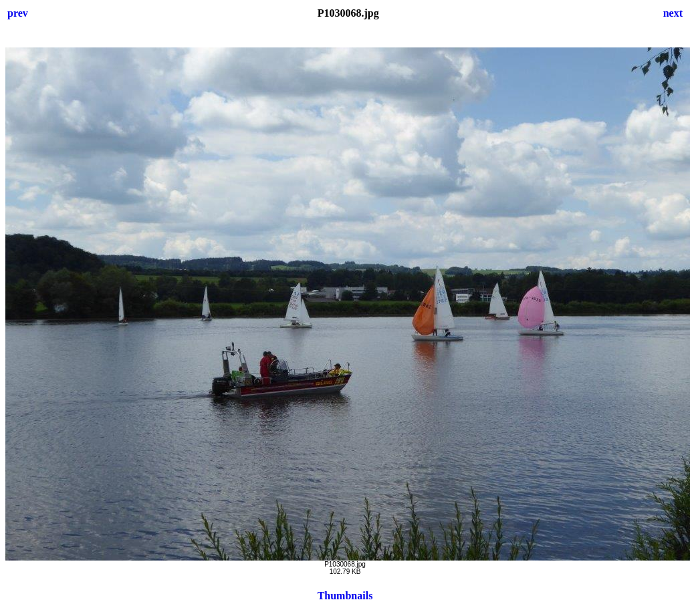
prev (18, 13)
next (673, 13)
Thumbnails (345, 596)
